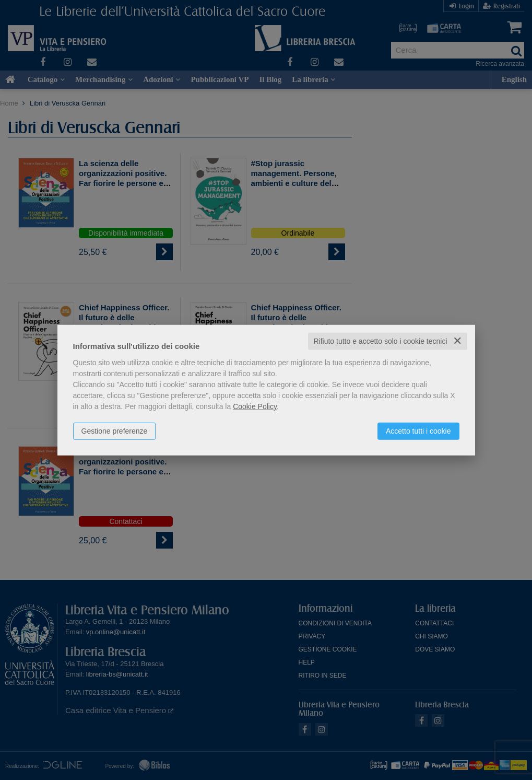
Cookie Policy (255, 406)
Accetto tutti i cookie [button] (418, 431)
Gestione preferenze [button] (115, 431)
